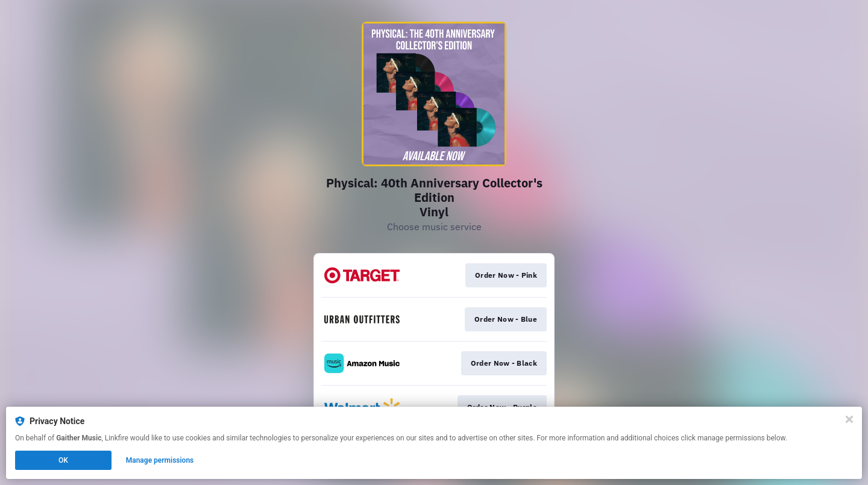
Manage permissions (160, 460)
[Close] (849, 419)
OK (63, 460)
